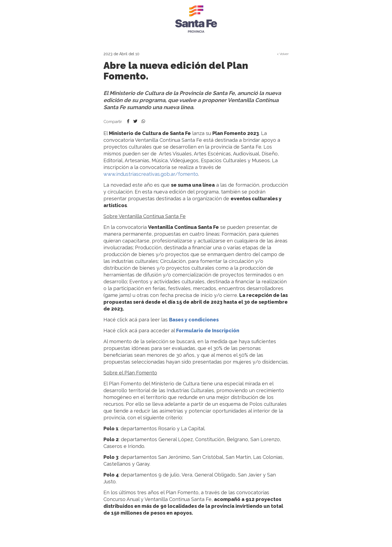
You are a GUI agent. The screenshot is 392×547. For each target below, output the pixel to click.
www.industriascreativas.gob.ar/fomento (151, 174)
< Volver (283, 54)
